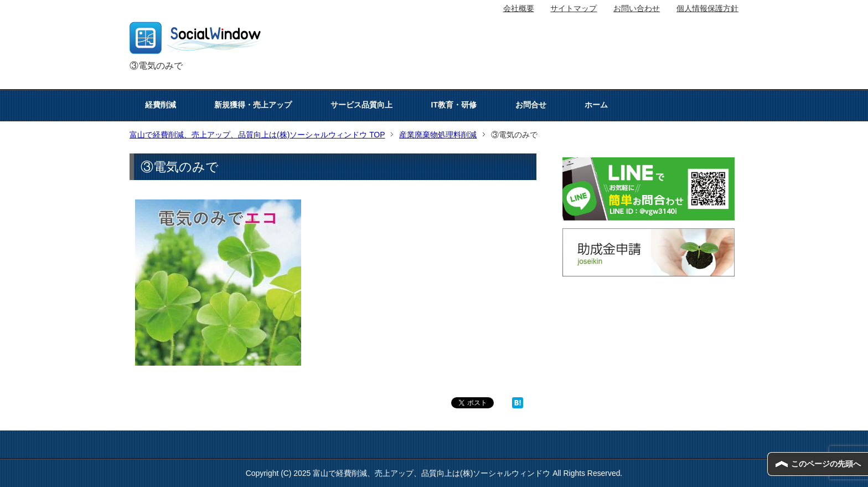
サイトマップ (573, 8)
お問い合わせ (637, 8)
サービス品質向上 (361, 105)
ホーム (596, 105)
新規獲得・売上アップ (253, 105)
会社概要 (519, 8)
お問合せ (531, 105)
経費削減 (161, 105)
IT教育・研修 (454, 105)
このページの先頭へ (826, 464)
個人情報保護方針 (707, 8)
